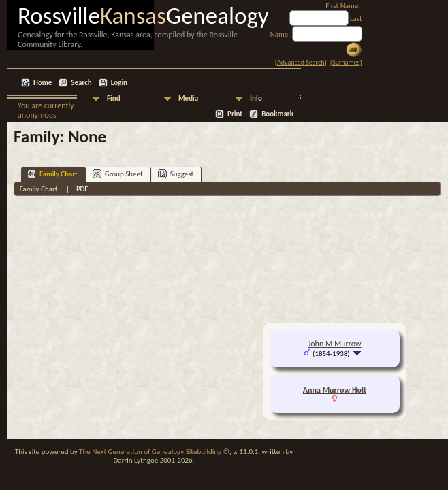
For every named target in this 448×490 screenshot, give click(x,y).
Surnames (346, 62)
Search (81, 83)
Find (114, 98)
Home (43, 83)
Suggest (176, 174)
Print (235, 114)
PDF (82, 189)
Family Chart (52, 174)
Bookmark (277, 114)
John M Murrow (334, 344)
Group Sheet (118, 174)
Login (119, 83)
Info (256, 98)
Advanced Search (301, 62)
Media (188, 98)
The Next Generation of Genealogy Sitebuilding (150, 452)
